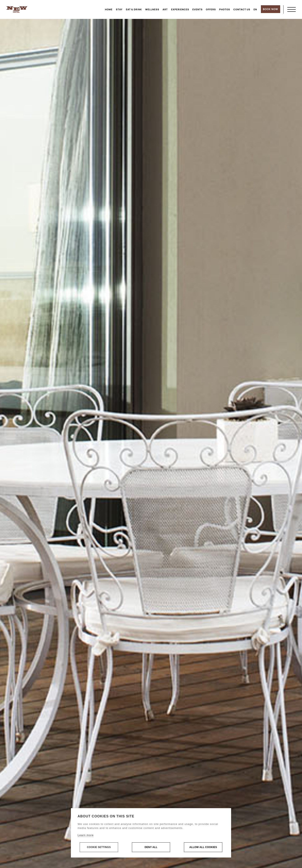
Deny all (151, 847)
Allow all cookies (203, 847)
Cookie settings (99, 847)
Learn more (86, 835)
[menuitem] (255, 9)
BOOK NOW (271, 9)
